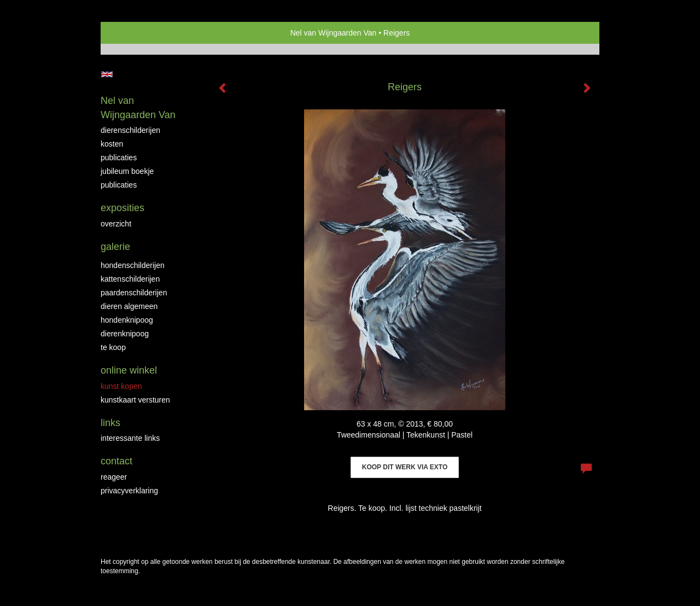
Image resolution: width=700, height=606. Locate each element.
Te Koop (113, 347)
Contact (116, 461)
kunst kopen (121, 386)
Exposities (122, 208)
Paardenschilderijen (134, 293)
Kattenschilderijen (130, 279)
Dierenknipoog (125, 334)
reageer (114, 477)
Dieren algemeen (129, 306)
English (107, 74)
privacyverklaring (129, 491)
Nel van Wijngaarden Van (334, 33)
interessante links (130, 438)
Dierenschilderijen (130, 130)
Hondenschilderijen (133, 265)
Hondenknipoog (127, 320)
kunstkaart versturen (135, 400)
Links (110, 423)
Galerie (115, 247)
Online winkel (129, 370)
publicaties (119, 185)
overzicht (116, 224)
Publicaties (119, 158)
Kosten (112, 144)
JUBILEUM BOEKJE (127, 171)
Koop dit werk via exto (405, 467)
